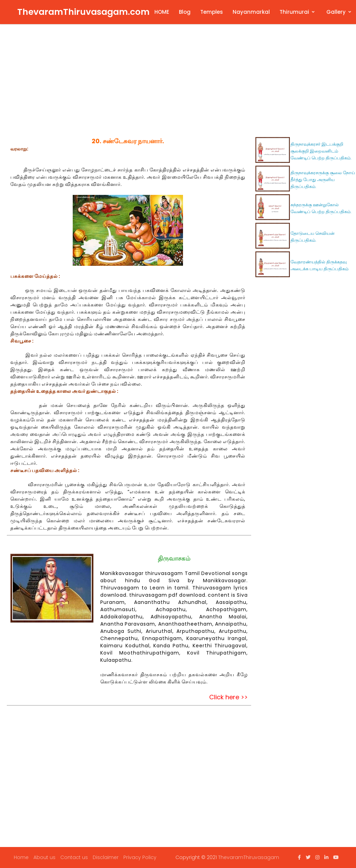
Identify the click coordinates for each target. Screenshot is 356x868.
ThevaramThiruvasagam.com (83, 12)
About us (44, 857)
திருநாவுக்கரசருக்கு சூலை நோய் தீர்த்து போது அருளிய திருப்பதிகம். (323, 180)
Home (21, 857)
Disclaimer (106, 857)
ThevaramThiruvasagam (249, 857)
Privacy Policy (140, 857)
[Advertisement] (180, 83)
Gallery (336, 12)
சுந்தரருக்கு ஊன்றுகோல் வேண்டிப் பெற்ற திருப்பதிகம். (321, 208)
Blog (185, 12)
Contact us (74, 857)
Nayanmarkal (251, 12)
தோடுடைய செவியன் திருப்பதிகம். (313, 237)
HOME (162, 12)
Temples (212, 12)
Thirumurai (294, 12)
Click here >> (228, 697)
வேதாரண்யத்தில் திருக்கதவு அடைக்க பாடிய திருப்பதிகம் (319, 265)
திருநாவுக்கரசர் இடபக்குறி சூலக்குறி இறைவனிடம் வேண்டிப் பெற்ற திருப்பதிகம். (321, 151)
